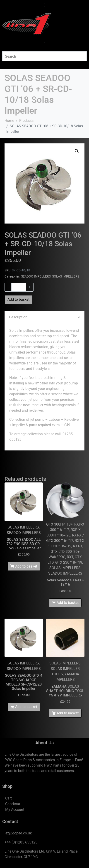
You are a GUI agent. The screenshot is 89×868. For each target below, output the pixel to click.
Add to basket (18, 299)
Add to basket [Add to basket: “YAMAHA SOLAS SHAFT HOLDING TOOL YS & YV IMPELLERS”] (68, 713)
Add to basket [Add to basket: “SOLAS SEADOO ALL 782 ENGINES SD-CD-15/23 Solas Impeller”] (26, 566)
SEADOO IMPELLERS (36, 276)
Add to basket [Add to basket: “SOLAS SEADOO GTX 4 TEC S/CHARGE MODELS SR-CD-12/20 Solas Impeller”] (26, 707)
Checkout (13, 804)
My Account (15, 810)
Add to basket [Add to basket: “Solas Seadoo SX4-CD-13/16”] (68, 603)
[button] (77, 151)
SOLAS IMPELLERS (66, 276)
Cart (8, 798)
